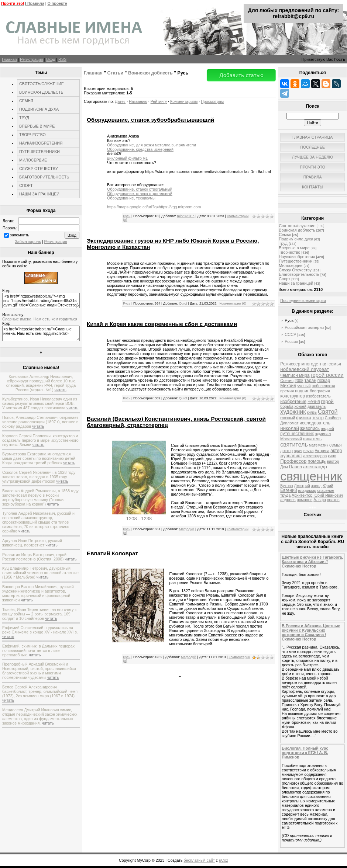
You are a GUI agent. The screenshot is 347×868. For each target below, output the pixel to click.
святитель (294, 445)
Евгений (288, 490)
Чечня (314, 402)
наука (309, 451)
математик (319, 445)
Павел (296, 467)
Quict (183, 303)
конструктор (293, 396)
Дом (284, 467)
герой (327, 401)
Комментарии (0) (233, 303)
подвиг (302, 391)
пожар (324, 381)
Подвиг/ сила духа (296, 239)
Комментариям (184, 101)
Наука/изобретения (297, 257)
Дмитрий (302, 486)
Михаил (288, 386)
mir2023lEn (186, 216)
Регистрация (31, 59)
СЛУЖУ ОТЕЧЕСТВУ (38, 169)
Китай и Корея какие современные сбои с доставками (162, 324)
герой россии (327, 375)
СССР (290, 334)
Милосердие (291, 265)
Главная (9, 59)
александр (315, 467)
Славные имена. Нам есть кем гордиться (40, 319)
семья (336, 445)
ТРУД (24, 118)
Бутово (286, 486)
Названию (138, 101)
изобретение (293, 402)
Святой (328, 412)
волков (333, 500)
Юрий (328, 486)
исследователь (315, 423)
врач (298, 451)
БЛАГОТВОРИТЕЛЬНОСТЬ (44, 177)
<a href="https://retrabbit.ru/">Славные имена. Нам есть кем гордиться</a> (41, 333)
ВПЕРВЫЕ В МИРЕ (37, 126)
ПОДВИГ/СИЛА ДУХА (39, 109)
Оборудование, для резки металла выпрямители (152, 145)
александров (315, 456)
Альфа (320, 500)
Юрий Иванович (328, 495)
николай (290, 428)
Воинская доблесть (150, 73)
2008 (299, 381)
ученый (304, 386)
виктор (333, 461)
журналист (291, 456)
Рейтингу (159, 101)
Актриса (322, 451)
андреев (288, 500)
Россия (291, 341)
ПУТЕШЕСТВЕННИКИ (39, 152)
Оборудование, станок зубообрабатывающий (150, 120)
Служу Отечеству (295, 270)
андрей (327, 428)
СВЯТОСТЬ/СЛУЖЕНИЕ (42, 84)
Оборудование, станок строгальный (140, 189)
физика (304, 418)
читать (61, 390)
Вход (51, 59)
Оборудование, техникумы (131, 198)
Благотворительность (299, 274)
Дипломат (289, 423)
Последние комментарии (303, 301)
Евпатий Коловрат (112, 553)
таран (310, 381)
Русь (127, 216)
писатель (312, 439)
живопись (310, 428)
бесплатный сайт (199, 860)
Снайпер (333, 418)
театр (318, 418)
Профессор (293, 461)
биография (320, 391)
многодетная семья (321, 364)
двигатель (317, 406)
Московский (291, 439)
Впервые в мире (294, 248)
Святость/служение (297, 226)
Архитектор (302, 495)
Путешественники (296, 261)
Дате (119, 101)
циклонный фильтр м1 (127, 158)
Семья (285, 235)
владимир (307, 490)
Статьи (115, 73)
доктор (286, 451)
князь (312, 412)
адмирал (323, 434)
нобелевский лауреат (305, 369)
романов (305, 500)
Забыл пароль (28, 242)
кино (332, 456)
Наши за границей (296, 283)
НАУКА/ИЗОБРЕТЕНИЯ (41, 143)
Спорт (284, 279)
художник (293, 412)
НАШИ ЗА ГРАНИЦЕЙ (39, 194)
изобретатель (318, 396)
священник (311, 476)
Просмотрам (212, 101)
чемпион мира (295, 375)
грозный (288, 418)
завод (316, 486)
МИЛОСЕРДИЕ (33, 160)
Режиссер (290, 364)
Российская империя (304, 327)
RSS (62, 59)
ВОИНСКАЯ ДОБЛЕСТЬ (41, 92)
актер (336, 451)
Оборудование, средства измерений (140, 149)
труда (285, 495)
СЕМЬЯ (26, 101)
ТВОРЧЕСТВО (32, 135)
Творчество (289, 252)
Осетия (287, 381)
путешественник (297, 434)
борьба (287, 406)
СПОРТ (26, 185)
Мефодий (187, 529)
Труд (283, 243)
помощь (317, 461)
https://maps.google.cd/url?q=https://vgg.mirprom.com (154, 207)
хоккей (300, 406)
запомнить (20, 235)
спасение (326, 490)
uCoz (224, 860)
